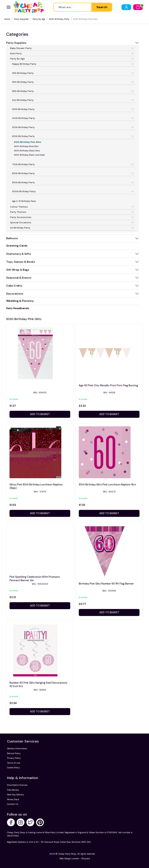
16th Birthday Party (23, 82)
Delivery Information (17, 748)
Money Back (13, 799)
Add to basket (40, 414)
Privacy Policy (14, 758)
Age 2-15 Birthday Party (24, 201)
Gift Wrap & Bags (18, 270)
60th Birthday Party (59, 19)
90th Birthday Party (23, 182)
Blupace (86, 858)
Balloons (12, 238)
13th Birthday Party (23, 73)
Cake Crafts (14, 286)
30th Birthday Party (23, 109)
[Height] (72, 7)
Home (7, 19)
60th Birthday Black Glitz (27, 151)
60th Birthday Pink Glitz (28, 142)
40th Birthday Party (23, 118)
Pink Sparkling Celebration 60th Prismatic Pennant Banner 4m (35, 579)
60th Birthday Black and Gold (29, 155)
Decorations (15, 294)
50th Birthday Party (23, 127)
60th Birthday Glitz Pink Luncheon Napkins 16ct (107, 485)
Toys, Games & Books (21, 262)
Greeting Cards (17, 246)
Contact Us (13, 804)
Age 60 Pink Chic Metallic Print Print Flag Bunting (108, 385)
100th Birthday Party (24, 191)
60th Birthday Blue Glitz (26, 146)
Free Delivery (13, 790)
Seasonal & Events (19, 278)
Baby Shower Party (21, 48)
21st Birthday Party (23, 100)
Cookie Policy (13, 768)
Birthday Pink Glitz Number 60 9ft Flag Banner (106, 584)
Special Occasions (21, 222)
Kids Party (16, 53)
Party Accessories (21, 217)
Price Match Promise (17, 785)
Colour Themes (19, 207)
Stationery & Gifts (19, 254)
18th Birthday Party (23, 91)
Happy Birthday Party (24, 64)
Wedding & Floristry (20, 301)
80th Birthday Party (23, 173)
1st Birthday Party (20, 228)
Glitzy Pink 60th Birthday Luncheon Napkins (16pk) (36, 486)
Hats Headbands (18, 308)
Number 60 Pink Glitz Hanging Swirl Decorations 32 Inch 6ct (38, 684)
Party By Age (39, 19)
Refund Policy (14, 753)
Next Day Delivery (15, 795)
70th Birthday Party (23, 164)
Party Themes (18, 212)
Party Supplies (21, 19)
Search (102, 7)
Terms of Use (13, 763)
